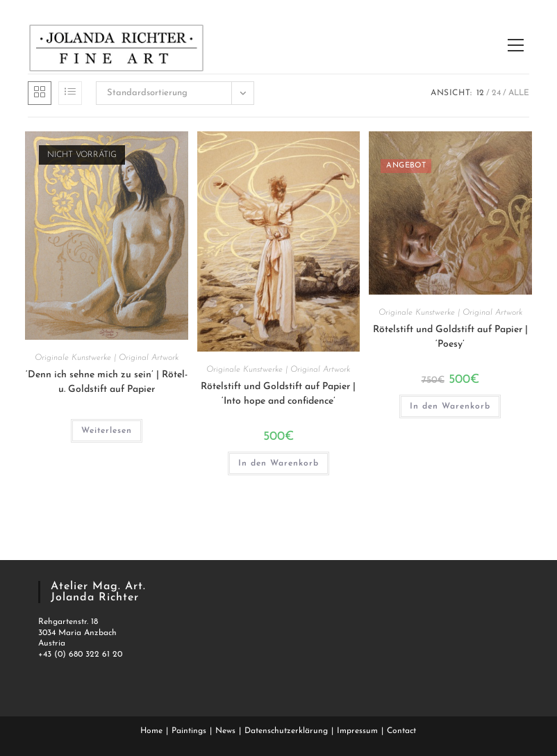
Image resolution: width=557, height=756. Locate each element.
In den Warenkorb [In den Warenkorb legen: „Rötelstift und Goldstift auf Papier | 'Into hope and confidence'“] (278, 463)
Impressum (357, 731)
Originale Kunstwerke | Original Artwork (107, 358)
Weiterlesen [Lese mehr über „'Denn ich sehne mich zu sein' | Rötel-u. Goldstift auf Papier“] (107, 431)
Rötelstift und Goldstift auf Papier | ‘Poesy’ (450, 337)
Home (151, 731)
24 (496, 93)
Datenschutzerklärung (286, 731)
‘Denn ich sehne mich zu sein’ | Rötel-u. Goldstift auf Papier (107, 382)
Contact (401, 731)
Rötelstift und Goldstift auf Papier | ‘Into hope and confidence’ (278, 394)
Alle (519, 93)
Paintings (189, 731)
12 (480, 93)
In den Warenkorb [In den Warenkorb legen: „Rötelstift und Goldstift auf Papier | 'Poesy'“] (450, 406)
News (225, 731)
